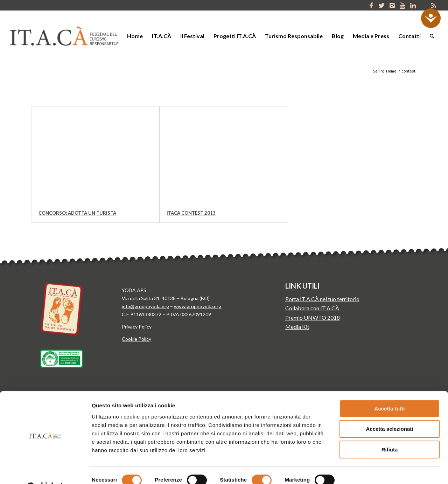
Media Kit (297, 327)
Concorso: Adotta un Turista (77, 213)
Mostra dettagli (367, 470)
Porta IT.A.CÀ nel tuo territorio (322, 299)
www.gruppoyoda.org (198, 306)
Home (391, 71)
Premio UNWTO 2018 (313, 317)
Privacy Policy (137, 327)
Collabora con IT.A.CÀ (312, 308)
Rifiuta (390, 432)
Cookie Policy (136, 339)
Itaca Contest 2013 (191, 213)
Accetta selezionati (389, 412)
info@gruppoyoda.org (145, 306)
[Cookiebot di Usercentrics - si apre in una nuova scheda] (45, 470)
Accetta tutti (390, 391)
